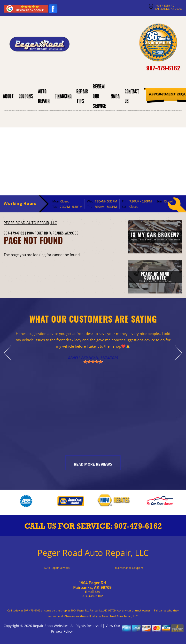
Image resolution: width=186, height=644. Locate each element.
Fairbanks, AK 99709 (64, 233)
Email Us (92, 592)
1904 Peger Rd (37, 233)
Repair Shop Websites (51, 626)
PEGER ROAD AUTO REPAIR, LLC (30, 223)
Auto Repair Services (57, 568)
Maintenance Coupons (129, 568)
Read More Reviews (93, 465)
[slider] (93, 362)
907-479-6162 (163, 68)
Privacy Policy (62, 631)
